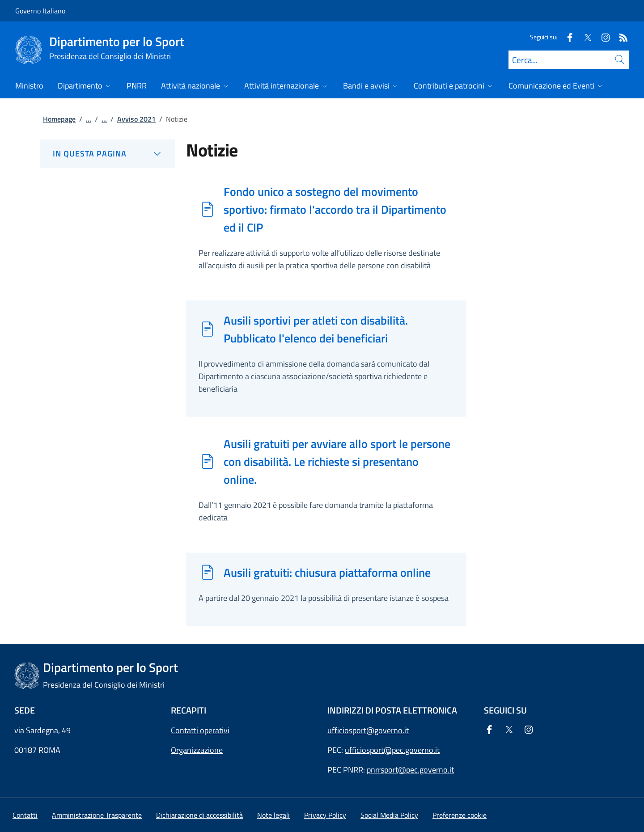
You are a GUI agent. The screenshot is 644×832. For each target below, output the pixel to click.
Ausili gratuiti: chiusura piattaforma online (327, 572)
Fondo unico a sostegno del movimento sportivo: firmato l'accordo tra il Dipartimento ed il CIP (335, 209)
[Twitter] (584, 37)
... (89, 119)
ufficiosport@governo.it (368, 730)
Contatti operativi (200, 730)
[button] (460, 815)
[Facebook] (566, 37)
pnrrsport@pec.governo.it (410, 770)
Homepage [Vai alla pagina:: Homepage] (59, 119)
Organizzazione (197, 750)
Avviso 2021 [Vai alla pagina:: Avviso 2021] (136, 119)
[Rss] (620, 37)
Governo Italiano (40, 11)
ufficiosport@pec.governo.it (392, 750)
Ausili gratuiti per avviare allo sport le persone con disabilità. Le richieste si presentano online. (337, 461)
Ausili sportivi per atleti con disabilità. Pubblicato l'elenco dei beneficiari (316, 329)
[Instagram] (602, 37)
